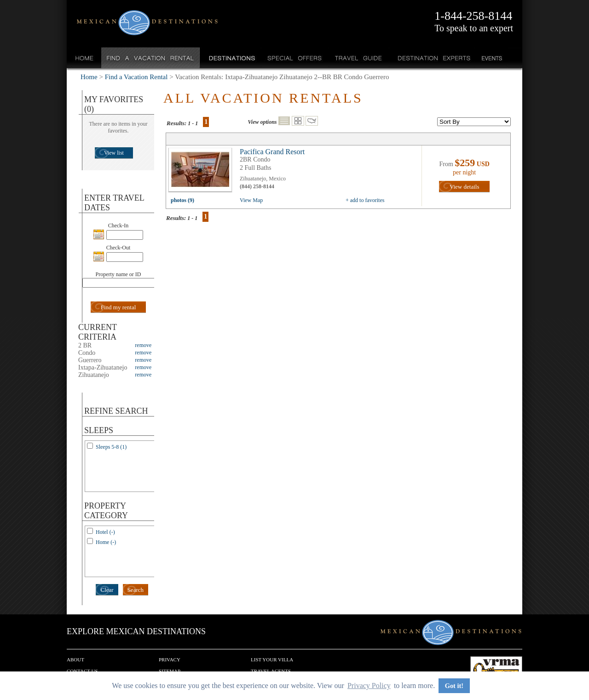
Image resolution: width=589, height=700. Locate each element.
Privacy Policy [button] (369, 686)
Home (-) (106, 542)
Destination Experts (432, 58)
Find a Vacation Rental (151, 58)
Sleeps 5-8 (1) (111, 447)
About (75, 660)
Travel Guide (359, 58)
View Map (251, 200)
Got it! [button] (454, 686)
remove (143, 345)
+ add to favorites (365, 200)
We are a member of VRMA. (496, 670)
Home (84, 58)
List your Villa (272, 660)
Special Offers (295, 58)
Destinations (231, 58)
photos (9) (182, 200)
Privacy (170, 660)
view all (202, 172)
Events (491, 58)
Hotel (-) (105, 532)
